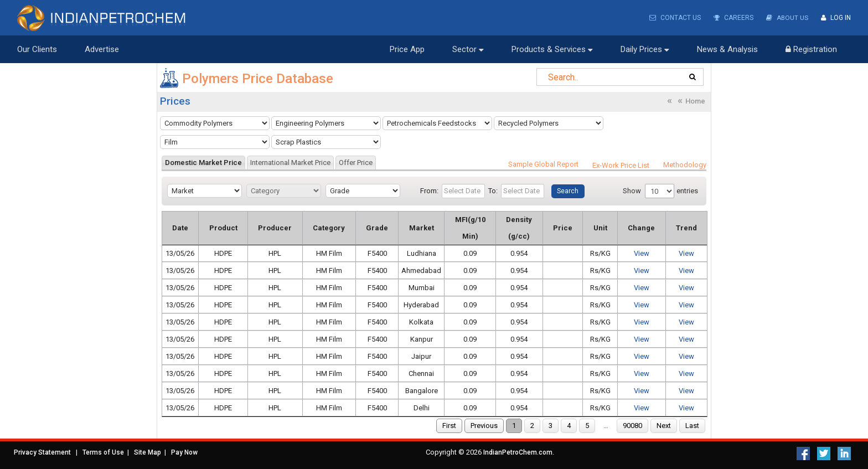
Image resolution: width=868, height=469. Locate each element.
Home (695, 101)
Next (664, 426)
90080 (632, 426)
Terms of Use (103, 452)
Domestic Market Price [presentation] (203, 163)
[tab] (203, 163)
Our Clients (37, 49)
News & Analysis (727, 49)
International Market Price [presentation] (290, 163)
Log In (836, 18)
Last (692, 426)
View (642, 253)
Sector (468, 49)
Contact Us (675, 18)
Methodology (685, 165)
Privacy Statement (42, 452)
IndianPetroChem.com (518, 452)
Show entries (660, 191)
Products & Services (552, 49)
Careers (733, 18)
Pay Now (184, 452)
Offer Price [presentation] (356, 163)
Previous (484, 426)
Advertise (102, 49)
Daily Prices (645, 49)
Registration (811, 49)
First (449, 426)
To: (493, 191)
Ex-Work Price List (621, 165)
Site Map (148, 452)
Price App (407, 49)
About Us (787, 18)
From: (429, 191)
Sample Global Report (543, 164)
